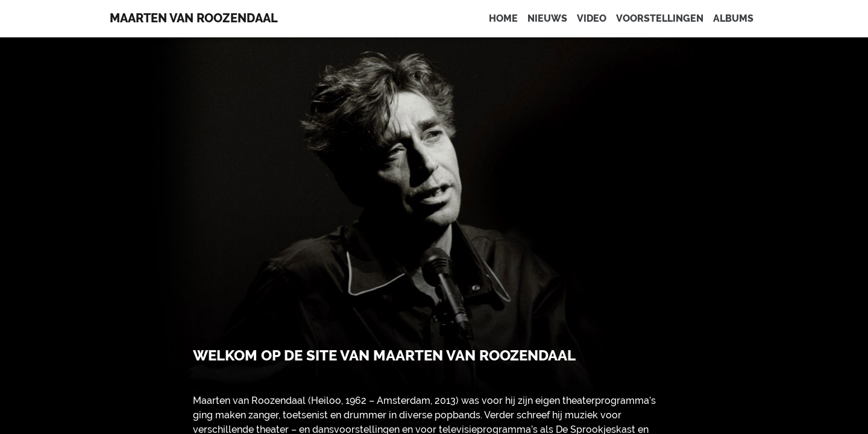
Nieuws (547, 18)
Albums (733, 18)
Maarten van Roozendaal (194, 18)
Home (503, 18)
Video (592, 18)
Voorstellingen (660, 18)
